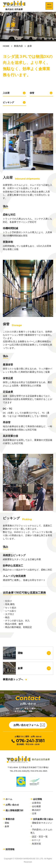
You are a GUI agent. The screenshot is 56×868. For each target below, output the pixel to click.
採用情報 (10, 849)
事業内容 (18, 46)
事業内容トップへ (13, 679)
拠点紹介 (36, 810)
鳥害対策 (36, 844)
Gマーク (36, 840)
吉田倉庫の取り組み (43, 819)
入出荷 (6, 93)
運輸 (7, 823)
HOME (6, 46)
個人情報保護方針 (14, 810)
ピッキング (8, 102)
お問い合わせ (12, 805)
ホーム (9, 799)
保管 (32, 93)
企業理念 (36, 803)
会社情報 (37, 799)
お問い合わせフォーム (29, 725)
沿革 (34, 814)
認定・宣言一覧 (40, 837)
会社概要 (36, 806)
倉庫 (7, 826)
